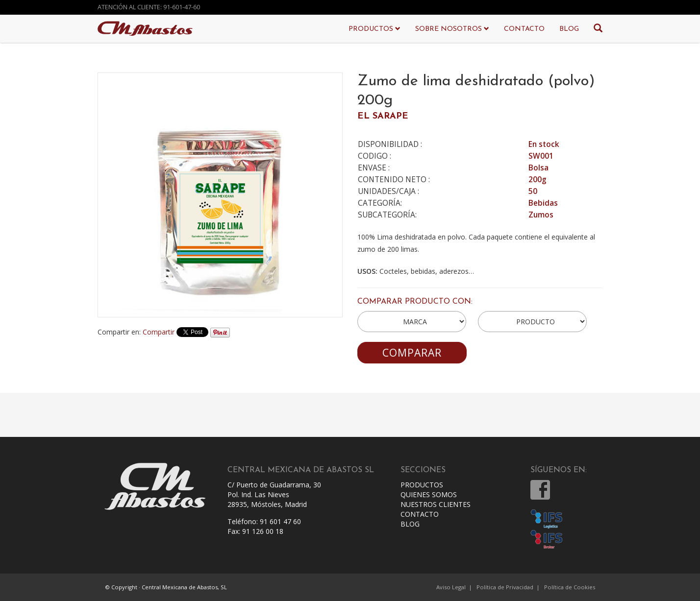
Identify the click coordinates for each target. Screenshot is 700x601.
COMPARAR (412, 353)
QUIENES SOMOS (429, 494)
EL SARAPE (383, 116)
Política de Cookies (570, 587)
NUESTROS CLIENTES (436, 504)
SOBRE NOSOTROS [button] (452, 29)
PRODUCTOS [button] (375, 29)
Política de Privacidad (505, 587)
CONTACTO (524, 29)
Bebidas (543, 203)
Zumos (541, 215)
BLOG (569, 29)
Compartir (159, 332)
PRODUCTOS (422, 485)
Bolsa (538, 168)
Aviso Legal (451, 587)
